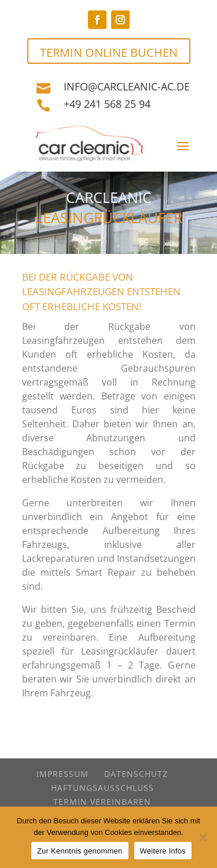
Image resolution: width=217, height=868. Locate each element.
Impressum (62, 774)
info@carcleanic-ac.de (127, 86)
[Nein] (203, 837)
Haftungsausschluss (102, 788)
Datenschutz (136, 774)
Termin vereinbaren (102, 802)
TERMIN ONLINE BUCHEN (109, 52)
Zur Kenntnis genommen (80, 851)
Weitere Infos (163, 851)
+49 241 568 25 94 (107, 104)
